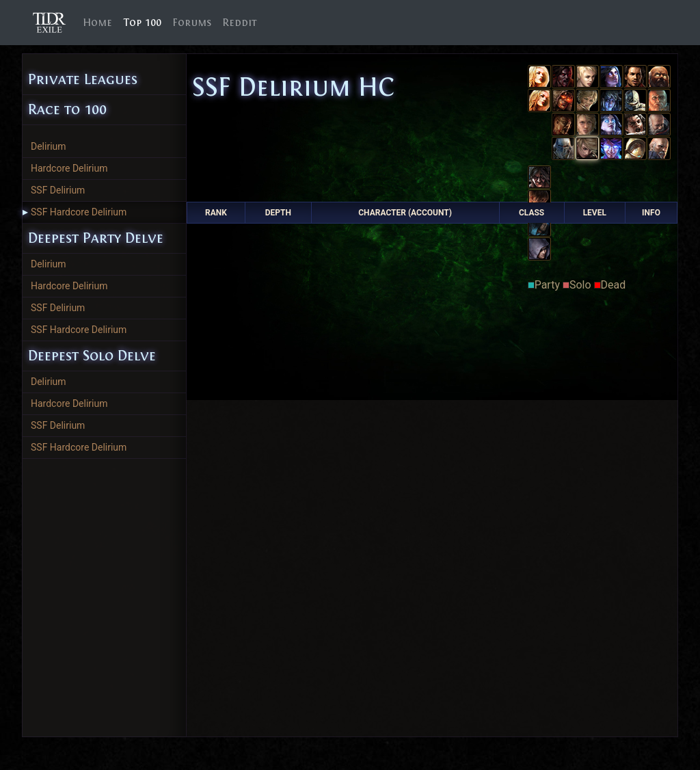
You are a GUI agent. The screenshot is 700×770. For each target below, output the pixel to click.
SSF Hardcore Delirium (75, 212)
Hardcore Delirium (69, 168)
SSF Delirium (58, 190)
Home (100, 22)
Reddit (240, 23)
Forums (192, 23)
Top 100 (142, 23)
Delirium (49, 146)
